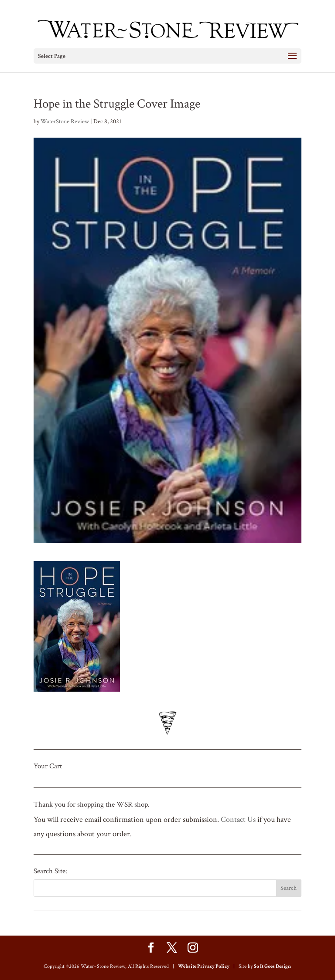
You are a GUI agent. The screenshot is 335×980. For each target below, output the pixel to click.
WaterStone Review (65, 122)
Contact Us (238, 819)
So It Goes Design (272, 966)
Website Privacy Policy (204, 966)
